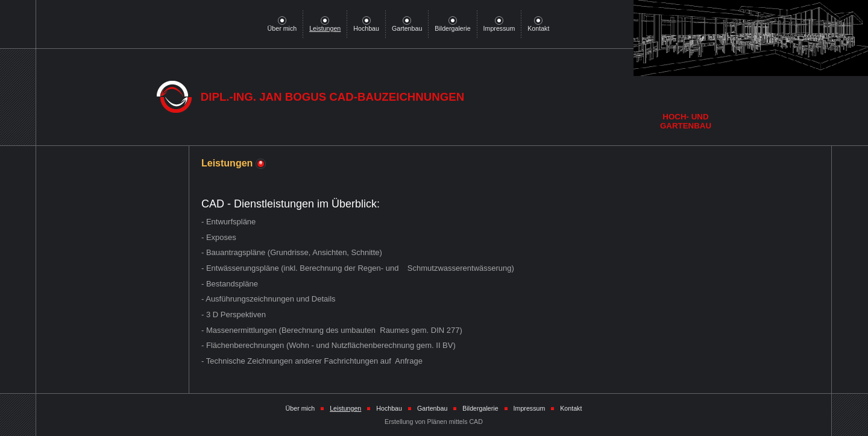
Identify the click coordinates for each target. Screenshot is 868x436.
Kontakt (538, 25)
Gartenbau (407, 25)
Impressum (499, 25)
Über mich (282, 25)
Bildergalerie (452, 25)
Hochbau (366, 25)
